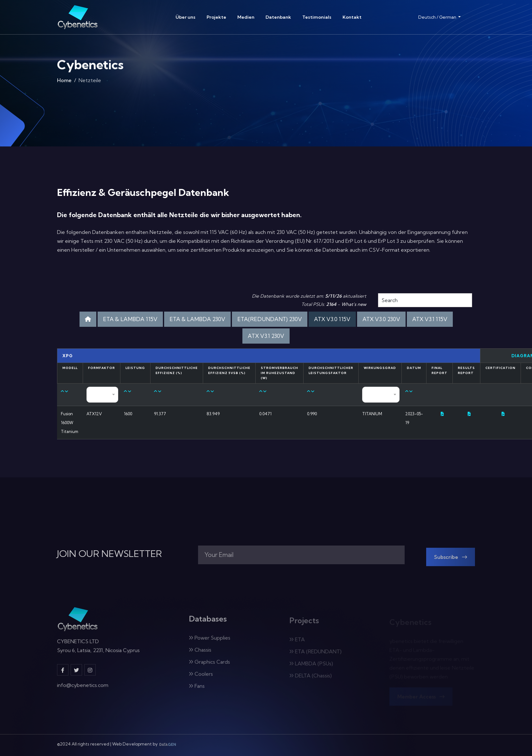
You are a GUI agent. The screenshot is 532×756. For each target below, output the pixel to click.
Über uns (186, 17)
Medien (246, 17)
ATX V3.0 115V (332, 319)
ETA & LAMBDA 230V (197, 319)
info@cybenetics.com (83, 689)
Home (64, 82)
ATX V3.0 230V (381, 319)
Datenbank (278, 17)
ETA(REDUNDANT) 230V (270, 319)
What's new (354, 304)
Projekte (216, 17)
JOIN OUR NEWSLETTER (109, 554)
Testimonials (317, 17)
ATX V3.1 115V (430, 319)
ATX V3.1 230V (266, 336)
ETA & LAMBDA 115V (130, 319)
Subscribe (451, 561)
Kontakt (352, 17)
